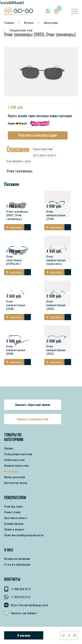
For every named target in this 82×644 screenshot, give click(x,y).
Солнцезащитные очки (18, 457)
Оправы (9, 451)
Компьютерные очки (16, 468)
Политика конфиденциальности (24, 538)
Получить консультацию (38, 138)
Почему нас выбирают (17, 561)
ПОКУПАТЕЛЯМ (15, 500)
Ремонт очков (12, 515)
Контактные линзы (16, 485)
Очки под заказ (13, 509)
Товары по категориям (14, 440)
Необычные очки (14, 462)
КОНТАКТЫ (12, 582)
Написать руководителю (33, 422)
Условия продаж (14, 526)
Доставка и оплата (15, 520)
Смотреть (28, 230)
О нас (9, 553)
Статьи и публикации (17, 567)
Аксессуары (11, 474)
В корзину (24, 635)
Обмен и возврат (14, 532)
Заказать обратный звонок (33, 407)
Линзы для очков (15, 480)
